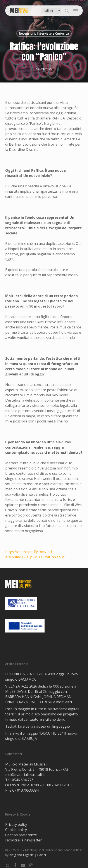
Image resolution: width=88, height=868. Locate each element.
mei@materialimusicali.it (25, 775)
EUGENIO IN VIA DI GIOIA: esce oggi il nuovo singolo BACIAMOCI (41, 677)
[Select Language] (51, 11)
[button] (76, 11)
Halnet (42, 855)
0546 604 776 (23, 780)
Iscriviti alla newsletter (23, 840)
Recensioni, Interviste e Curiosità (44, 33)
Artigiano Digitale (22, 855)
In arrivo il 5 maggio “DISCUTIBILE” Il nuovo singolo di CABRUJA (41, 736)
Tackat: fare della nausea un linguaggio (38, 726)
